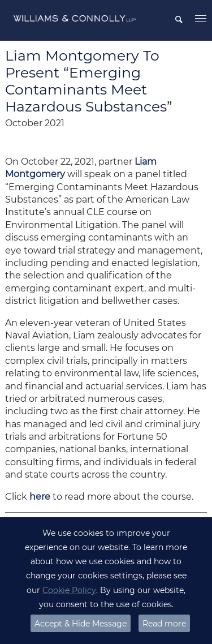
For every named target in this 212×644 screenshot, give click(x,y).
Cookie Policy (69, 590)
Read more (164, 624)
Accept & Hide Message (81, 624)
